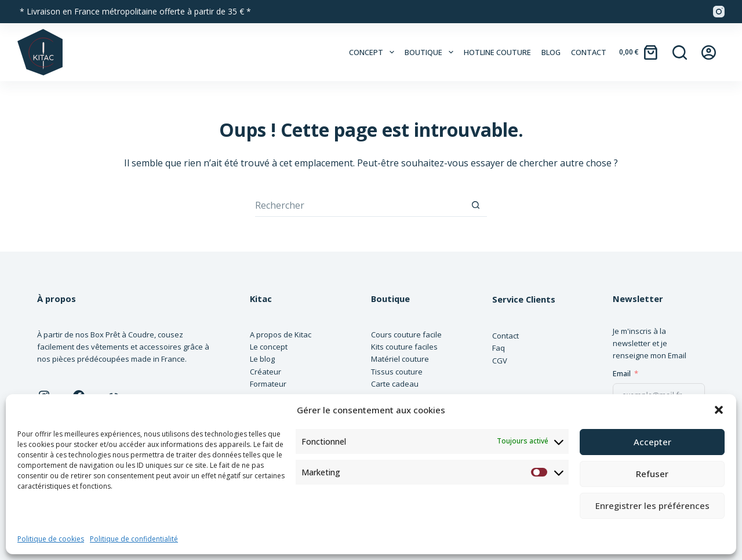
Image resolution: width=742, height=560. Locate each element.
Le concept (269, 347)
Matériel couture (400, 359)
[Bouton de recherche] (475, 205)
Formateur (268, 384)
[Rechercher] (680, 52)
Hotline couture (497, 52)
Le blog (262, 359)
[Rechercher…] (359, 205)
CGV (500, 361)
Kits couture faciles (404, 347)
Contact (589, 52)
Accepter (652, 442)
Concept (374, 52)
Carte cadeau (395, 384)
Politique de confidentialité (134, 539)
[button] (719, 410)
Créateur (265, 372)
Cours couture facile (406, 334)
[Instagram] (719, 12)
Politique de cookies (51, 539)
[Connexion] (709, 52)
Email (622, 373)
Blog (551, 52)
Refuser (652, 474)
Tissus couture (397, 372)
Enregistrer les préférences (652, 506)
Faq (499, 348)
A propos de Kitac (281, 334)
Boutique (431, 52)
